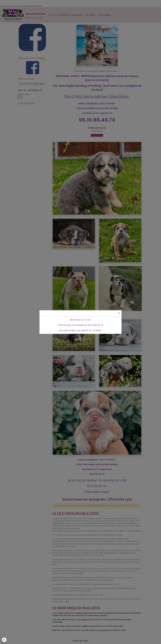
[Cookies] (4, 640)
